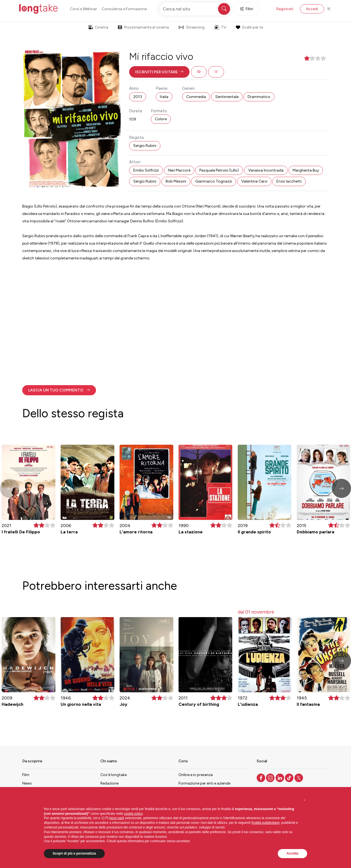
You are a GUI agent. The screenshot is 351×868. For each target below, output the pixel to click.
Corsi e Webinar (83, 9)
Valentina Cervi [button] (254, 181)
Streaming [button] (192, 27)
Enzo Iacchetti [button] (289, 181)
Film (26, 775)
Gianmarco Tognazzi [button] (214, 181)
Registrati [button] (285, 9)
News (27, 783)
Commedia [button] (196, 97)
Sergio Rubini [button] (145, 146)
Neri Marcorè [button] (179, 170)
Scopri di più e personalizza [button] (74, 853)
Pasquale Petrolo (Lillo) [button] (219, 170)
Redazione (109, 783)
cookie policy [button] (133, 814)
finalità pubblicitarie (265, 823)
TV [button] (220, 27)
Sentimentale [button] (227, 97)
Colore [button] (161, 119)
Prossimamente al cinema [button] (143, 27)
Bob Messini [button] (176, 181)
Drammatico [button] (259, 97)
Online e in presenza (196, 775)
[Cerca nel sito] (195, 9)
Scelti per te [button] (249, 27)
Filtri (247, 9)
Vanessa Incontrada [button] (266, 170)
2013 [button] (138, 97)
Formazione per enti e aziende (204, 783)
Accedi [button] (312, 9)
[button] (159, 72)
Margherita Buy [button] (306, 170)
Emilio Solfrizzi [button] (146, 170)
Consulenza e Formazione (124, 9)
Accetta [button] (292, 853)
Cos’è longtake (114, 775)
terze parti (117, 818)
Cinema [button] (98, 27)
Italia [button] (164, 97)
